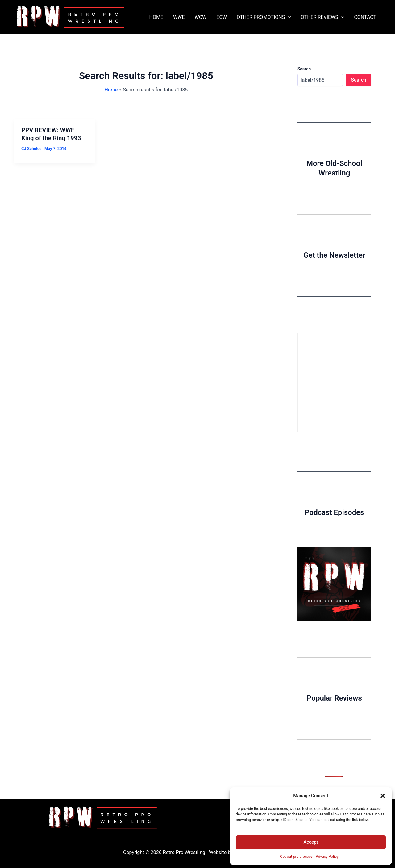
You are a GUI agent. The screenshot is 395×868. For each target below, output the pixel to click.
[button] (383, 796)
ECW (222, 17)
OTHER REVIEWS (323, 17)
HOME (156, 17)
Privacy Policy (327, 857)
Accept (311, 842)
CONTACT (365, 17)
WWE (179, 17)
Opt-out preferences (296, 857)
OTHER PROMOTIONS (264, 17)
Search (304, 69)
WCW (200, 17)
